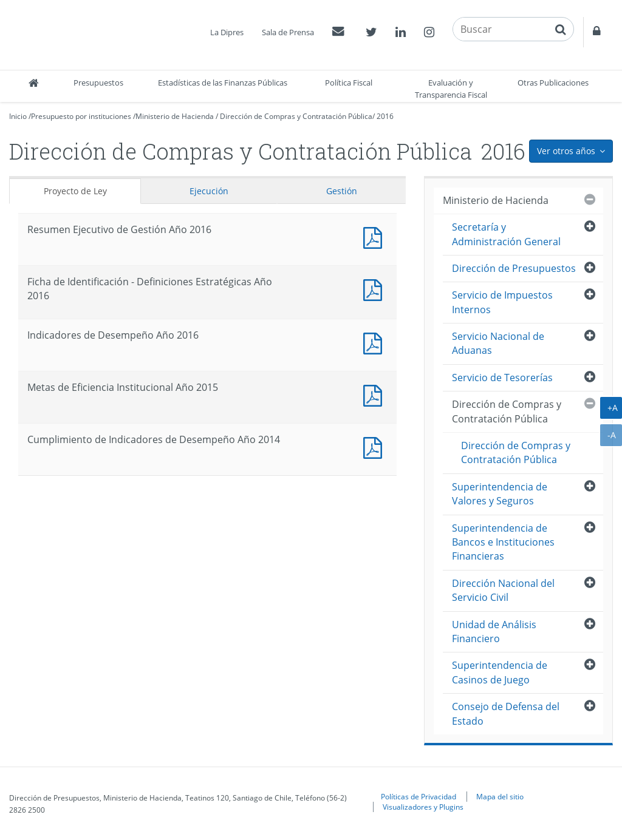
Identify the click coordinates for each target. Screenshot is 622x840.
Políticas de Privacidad (419, 796)
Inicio (18, 116)
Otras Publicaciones (553, 83)
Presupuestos (98, 83)
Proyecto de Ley (75, 191)
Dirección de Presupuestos (514, 268)
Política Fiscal (349, 83)
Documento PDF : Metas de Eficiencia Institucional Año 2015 (375, 394)
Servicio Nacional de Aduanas (498, 343)
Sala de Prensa (288, 32)
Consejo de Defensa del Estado (506, 713)
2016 (385, 116)
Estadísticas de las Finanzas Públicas (223, 83)
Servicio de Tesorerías (502, 378)
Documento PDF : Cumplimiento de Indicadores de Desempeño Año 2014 (375, 446)
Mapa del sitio (500, 796)
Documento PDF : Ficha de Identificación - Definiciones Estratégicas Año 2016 (375, 289)
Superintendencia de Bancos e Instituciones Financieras (503, 542)
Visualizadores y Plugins (423, 807)
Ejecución (209, 191)
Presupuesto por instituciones (81, 116)
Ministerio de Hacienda (175, 116)
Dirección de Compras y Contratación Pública (296, 116)
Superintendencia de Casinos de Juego (500, 672)
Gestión (342, 191)
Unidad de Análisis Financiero (494, 632)
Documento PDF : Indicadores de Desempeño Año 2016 (375, 342)
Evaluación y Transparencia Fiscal (451, 89)
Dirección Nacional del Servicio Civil (503, 590)
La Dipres (227, 32)
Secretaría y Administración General (506, 234)
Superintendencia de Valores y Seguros (500, 494)
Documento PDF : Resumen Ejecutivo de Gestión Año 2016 (375, 236)
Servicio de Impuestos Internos (502, 302)
